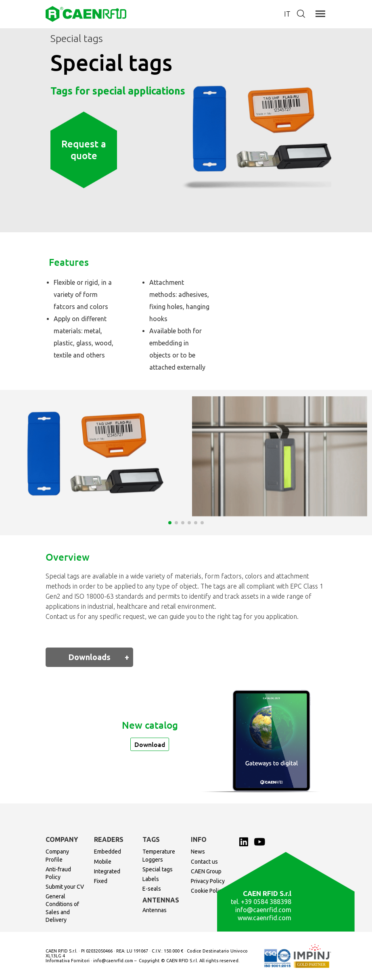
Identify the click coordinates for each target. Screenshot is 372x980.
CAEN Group (206, 871)
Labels (151, 879)
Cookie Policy (208, 891)
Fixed (101, 881)
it (287, 14)
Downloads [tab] (89, 657)
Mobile (103, 862)
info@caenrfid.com (263, 910)
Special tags (158, 869)
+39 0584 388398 (266, 902)
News (198, 852)
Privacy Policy (208, 881)
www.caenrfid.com (264, 918)
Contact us (204, 862)
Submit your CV (65, 887)
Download (150, 744)
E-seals (152, 889)
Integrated (107, 871)
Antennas (155, 910)
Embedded (108, 852)
